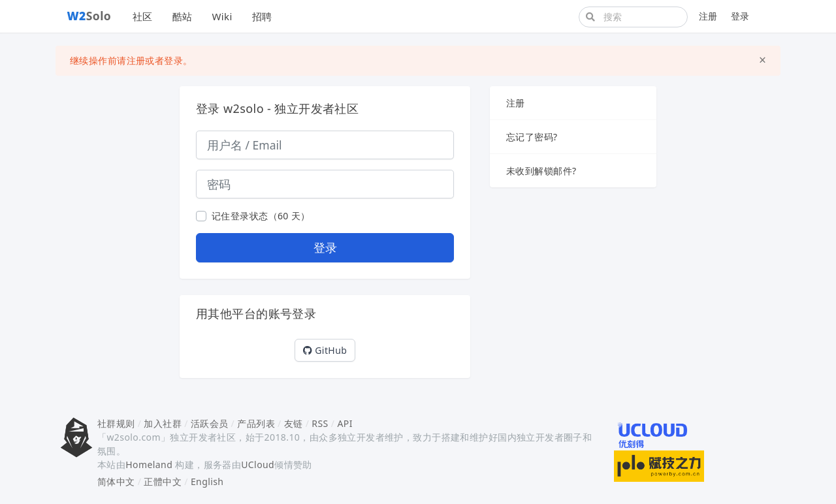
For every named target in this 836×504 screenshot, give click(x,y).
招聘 (262, 16)
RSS (320, 423)
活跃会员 (210, 423)
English (207, 481)
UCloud (258, 465)
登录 (740, 16)
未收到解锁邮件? (541, 171)
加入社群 (163, 423)
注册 (708, 16)
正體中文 (163, 481)
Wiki (222, 16)
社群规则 (116, 423)
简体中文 (116, 481)
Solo (89, 16)
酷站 (183, 16)
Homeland (149, 465)
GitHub (325, 350)
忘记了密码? (532, 137)
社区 (143, 16)
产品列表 (256, 423)
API (345, 423)
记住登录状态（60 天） (261, 216)
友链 (294, 423)
